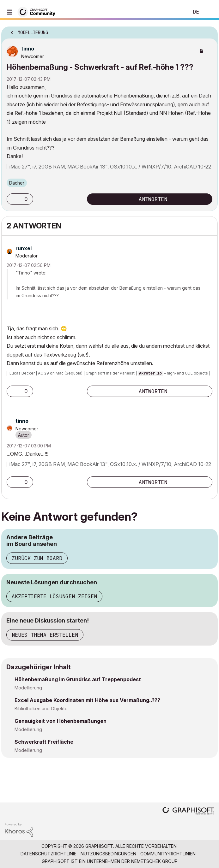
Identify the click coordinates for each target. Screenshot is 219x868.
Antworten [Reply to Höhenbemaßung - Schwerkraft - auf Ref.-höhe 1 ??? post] (153, 199)
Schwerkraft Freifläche (44, 742)
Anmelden (209, 12)
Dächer (17, 183)
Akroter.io (150, 374)
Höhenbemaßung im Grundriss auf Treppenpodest (78, 679)
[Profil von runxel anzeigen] (24, 248)
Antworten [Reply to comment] (153, 391)
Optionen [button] (209, 31)
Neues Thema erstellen (45, 635)
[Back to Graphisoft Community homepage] (39, 12)
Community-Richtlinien (168, 854)
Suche (174, 12)
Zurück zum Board (37, 558)
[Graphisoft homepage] (188, 811)
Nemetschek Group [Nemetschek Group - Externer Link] (154, 861)
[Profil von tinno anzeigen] (28, 49)
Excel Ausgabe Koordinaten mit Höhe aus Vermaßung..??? (87, 700)
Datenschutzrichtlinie (49, 854)
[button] (13, 199)
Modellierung (28, 688)
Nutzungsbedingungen (108, 854)
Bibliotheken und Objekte (41, 709)
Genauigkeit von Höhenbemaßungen (61, 721)
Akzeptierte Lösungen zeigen (54, 596)
